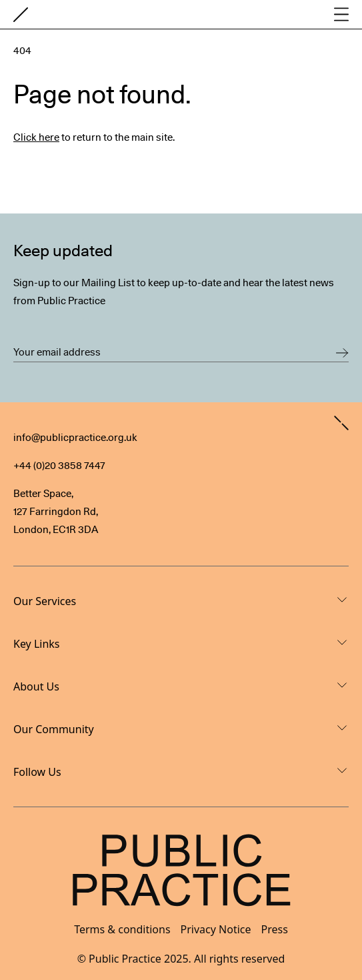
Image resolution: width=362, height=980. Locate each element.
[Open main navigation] (341, 14)
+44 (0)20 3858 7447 (59, 466)
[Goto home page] (21, 15)
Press (275, 929)
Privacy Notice (216, 929)
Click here (36, 137)
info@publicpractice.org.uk (75, 438)
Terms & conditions (122, 929)
